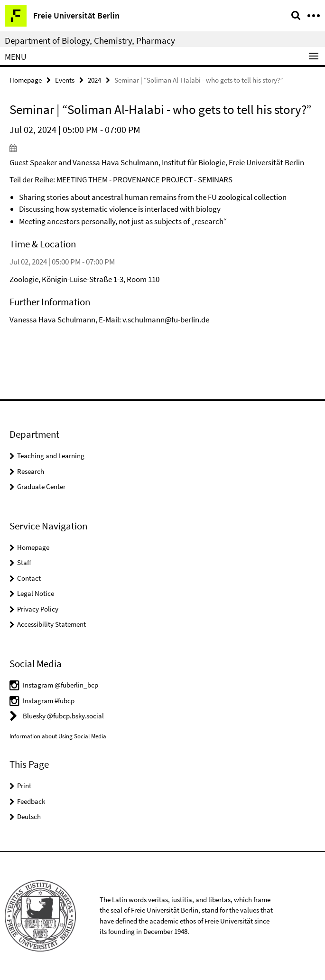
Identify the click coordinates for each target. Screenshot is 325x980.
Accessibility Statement (51, 624)
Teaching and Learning (51, 456)
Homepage (26, 80)
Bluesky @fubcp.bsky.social (63, 716)
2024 (94, 80)
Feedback (31, 801)
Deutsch (29, 816)
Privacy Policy (38, 609)
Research (31, 471)
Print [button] (24, 786)
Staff (24, 562)
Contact (29, 578)
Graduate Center (41, 486)
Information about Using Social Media (58, 736)
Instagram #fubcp (49, 701)
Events (65, 80)
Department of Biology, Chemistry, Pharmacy (90, 40)
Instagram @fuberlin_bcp (60, 685)
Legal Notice (36, 593)
